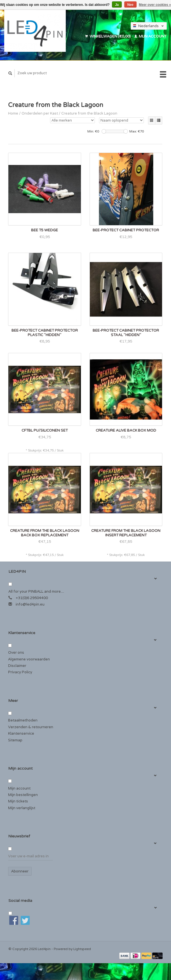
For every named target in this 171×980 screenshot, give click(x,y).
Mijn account (151, 36)
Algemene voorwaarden (29, 659)
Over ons (16, 652)
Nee (130, 5)
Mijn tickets (18, 801)
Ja (117, 5)
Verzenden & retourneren (31, 727)
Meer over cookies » (155, 5)
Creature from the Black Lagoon (89, 113)
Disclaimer (17, 666)
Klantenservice (21, 733)
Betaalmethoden (23, 720)
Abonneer (20, 871)
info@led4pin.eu (30, 604)
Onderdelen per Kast (40, 113)
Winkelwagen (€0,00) (108, 36)
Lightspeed (82, 949)
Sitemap (15, 740)
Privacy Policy (20, 672)
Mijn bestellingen (23, 795)
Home (13, 113)
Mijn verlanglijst (22, 808)
